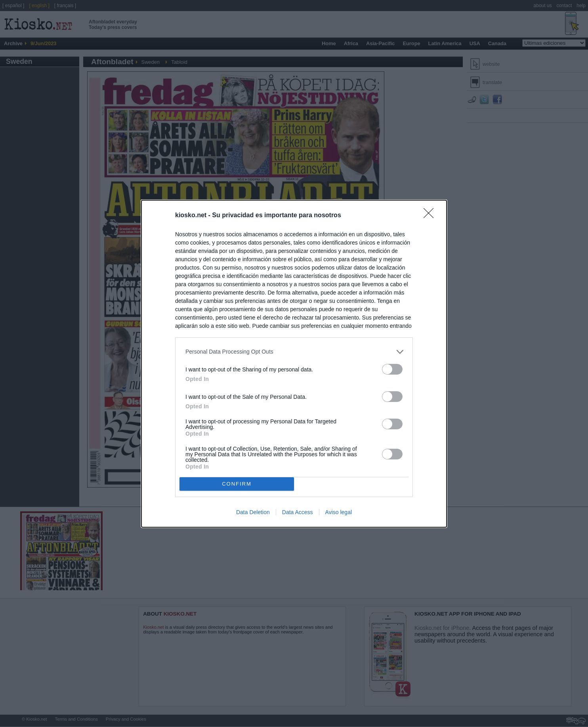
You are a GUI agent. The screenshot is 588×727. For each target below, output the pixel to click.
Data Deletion (253, 512)
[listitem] (294, 352)
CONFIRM (237, 484)
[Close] (431, 216)
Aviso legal (339, 512)
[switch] (392, 369)
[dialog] (294, 364)
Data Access (298, 512)
